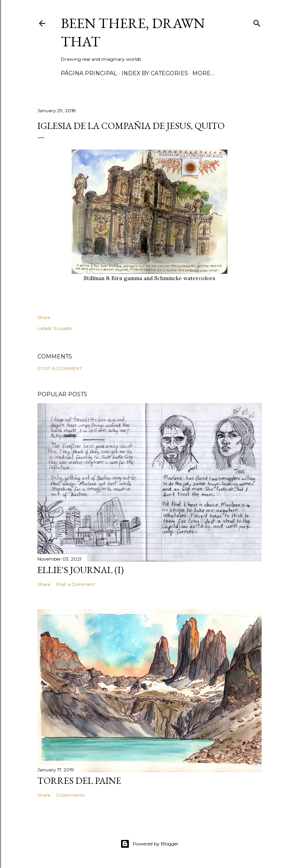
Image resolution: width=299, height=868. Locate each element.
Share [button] (44, 317)
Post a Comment (60, 368)
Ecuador (63, 328)
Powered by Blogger (149, 844)
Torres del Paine (79, 781)
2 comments (70, 795)
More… (203, 73)
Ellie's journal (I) (81, 570)
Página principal (89, 73)
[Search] (257, 22)
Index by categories (155, 73)
